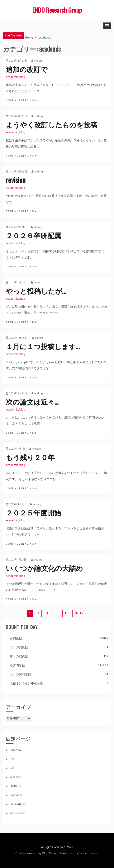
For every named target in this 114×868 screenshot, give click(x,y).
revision (16, 180)
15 (66, 613)
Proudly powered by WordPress (36, 853)
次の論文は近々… (32, 401)
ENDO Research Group (57, 10)
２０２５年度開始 (33, 512)
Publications (17, 804)
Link (12, 759)
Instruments (17, 813)
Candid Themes (89, 853)
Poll (12, 768)
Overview (16, 795)
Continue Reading (20, 101)
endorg (37, 61)
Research (15, 777)
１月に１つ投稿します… (43, 346)
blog (22, 77)
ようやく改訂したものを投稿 (52, 124)
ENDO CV (16, 786)
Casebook (16, 750)
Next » (79, 613)
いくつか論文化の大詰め (44, 568)
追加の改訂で (27, 69)
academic (12, 77)
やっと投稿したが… (36, 291)
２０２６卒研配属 (33, 235)
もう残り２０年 (30, 457)
